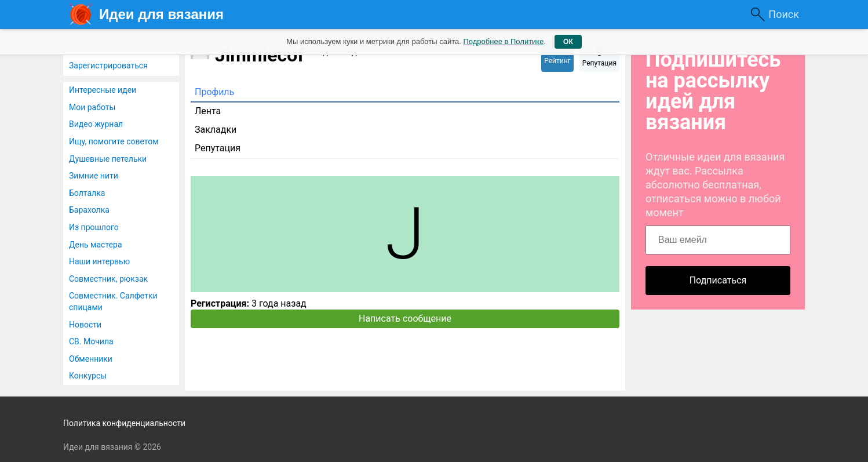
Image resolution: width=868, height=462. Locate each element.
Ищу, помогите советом (114, 141)
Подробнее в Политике (503, 41)
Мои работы (92, 107)
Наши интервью (99, 261)
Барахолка (89, 210)
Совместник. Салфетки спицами (113, 301)
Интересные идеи (103, 90)
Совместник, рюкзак (108, 279)
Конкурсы (88, 376)
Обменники (91, 359)
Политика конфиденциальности (124, 423)
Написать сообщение (405, 319)
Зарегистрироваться (108, 66)
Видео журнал (96, 124)
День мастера (96, 245)
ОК (568, 42)
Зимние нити (94, 176)
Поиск (784, 14)
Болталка (87, 193)
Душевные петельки (108, 159)
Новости (85, 325)
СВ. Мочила (91, 341)
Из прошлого (94, 227)
